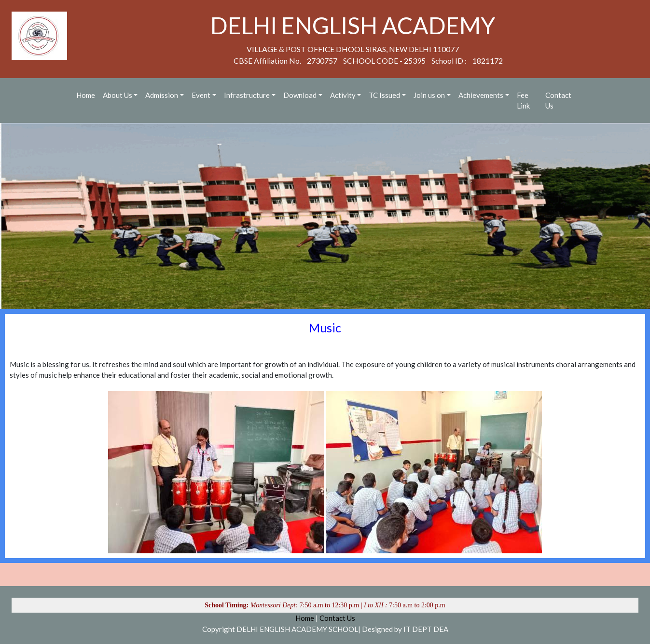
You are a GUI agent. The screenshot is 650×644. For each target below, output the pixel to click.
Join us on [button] (429, 95)
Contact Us (558, 101)
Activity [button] (343, 95)
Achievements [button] (481, 95)
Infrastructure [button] (247, 95)
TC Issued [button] (384, 95)
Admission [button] (162, 95)
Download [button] (300, 95)
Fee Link (523, 101)
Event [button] (201, 95)
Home (86, 95)
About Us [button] (118, 95)
